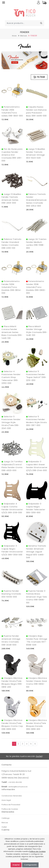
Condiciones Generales (12, 796)
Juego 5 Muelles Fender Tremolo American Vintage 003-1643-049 (36, 153)
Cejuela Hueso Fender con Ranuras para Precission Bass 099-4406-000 (36, 111)
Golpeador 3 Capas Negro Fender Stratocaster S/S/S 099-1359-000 (12, 550)
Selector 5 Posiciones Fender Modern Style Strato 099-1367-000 (37, 421)
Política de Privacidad (11, 805)
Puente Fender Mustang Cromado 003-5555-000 (11, 594)
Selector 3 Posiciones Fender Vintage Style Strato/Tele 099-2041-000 (11, 422)
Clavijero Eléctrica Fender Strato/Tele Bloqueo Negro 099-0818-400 (12, 682)
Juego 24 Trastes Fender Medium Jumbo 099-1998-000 (36, 244)
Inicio (14, 36)
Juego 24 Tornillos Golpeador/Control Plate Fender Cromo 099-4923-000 (12, 466)
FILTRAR (39, 77)
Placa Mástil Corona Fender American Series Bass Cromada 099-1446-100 (12, 332)
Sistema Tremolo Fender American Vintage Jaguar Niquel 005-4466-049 (36, 552)
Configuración (30, 865)
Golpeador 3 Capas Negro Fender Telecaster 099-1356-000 (36, 508)
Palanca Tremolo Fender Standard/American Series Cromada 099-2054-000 (36, 200)
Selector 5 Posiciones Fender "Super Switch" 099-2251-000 (36, 376)
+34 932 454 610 (15, 782)
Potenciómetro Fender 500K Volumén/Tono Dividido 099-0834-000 (11, 287)
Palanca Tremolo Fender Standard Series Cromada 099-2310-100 (11, 244)
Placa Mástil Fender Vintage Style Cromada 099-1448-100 (37, 331)
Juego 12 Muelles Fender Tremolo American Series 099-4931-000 (11, 199)
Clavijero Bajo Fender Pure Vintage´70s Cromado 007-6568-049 (37, 640)
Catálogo (6, 818)
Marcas (24, 36)
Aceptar (16, 865)
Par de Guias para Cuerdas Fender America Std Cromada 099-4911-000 (12, 155)
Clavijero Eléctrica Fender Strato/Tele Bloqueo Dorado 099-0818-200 (37, 725)
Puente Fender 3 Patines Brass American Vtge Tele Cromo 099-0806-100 (37, 597)
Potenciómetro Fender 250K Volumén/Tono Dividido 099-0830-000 (36, 287)
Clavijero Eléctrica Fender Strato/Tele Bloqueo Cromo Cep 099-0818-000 (12, 725)
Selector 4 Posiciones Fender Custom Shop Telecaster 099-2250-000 (11, 377)
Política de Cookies (10, 809)
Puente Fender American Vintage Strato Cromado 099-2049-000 (11, 640)
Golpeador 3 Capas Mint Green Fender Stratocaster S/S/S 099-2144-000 (37, 466)
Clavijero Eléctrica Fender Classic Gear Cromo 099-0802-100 (37, 682)
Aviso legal (6, 800)
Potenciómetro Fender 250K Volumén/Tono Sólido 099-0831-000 (12, 111)
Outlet (39, 756)
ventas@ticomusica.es (18, 787)
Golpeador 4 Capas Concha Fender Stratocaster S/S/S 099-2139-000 (12, 508)
